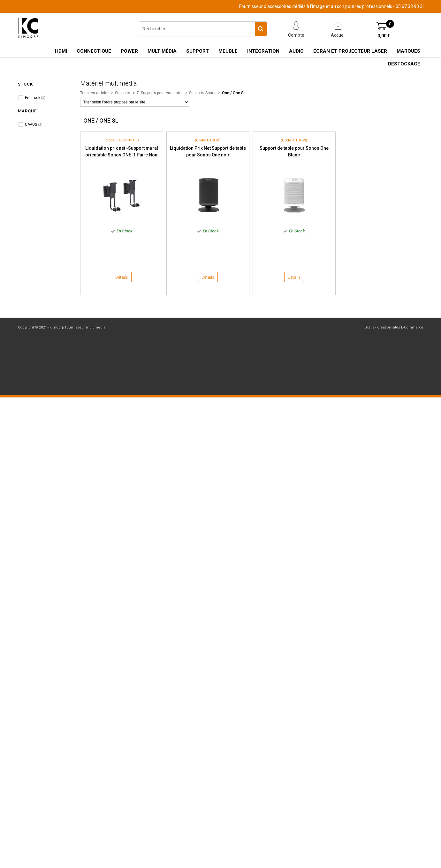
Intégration (263, 51)
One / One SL (234, 93)
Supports (123, 93)
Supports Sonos (203, 93)
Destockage (404, 64)
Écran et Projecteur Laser (350, 51)
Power (129, 51)
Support (198, 51)
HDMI (61, 51)
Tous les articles (95, 93)
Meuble (228, 51)
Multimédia (162, 51)
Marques (408, 51)
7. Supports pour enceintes (160, 93)
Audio (296, 51)
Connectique (94, 51)
